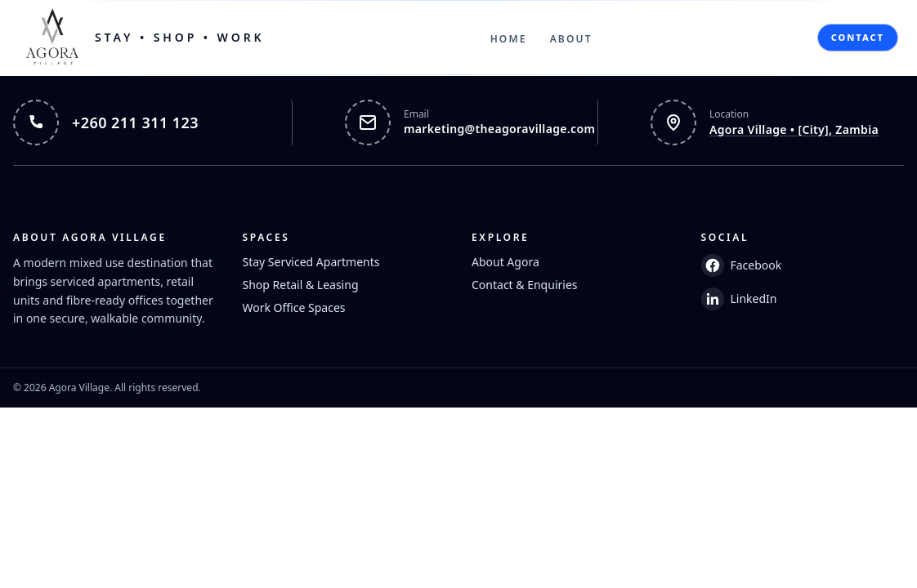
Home (509, 39)
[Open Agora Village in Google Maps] (764, 122)
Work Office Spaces (294, 307)
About (571, 39)
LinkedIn (739, 299)
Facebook (742, 265)
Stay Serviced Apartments (311, 262)
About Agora (505, 262)
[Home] (142, 38)
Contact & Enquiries (525, 285)
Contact (858, 37)
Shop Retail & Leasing (301, 285)
